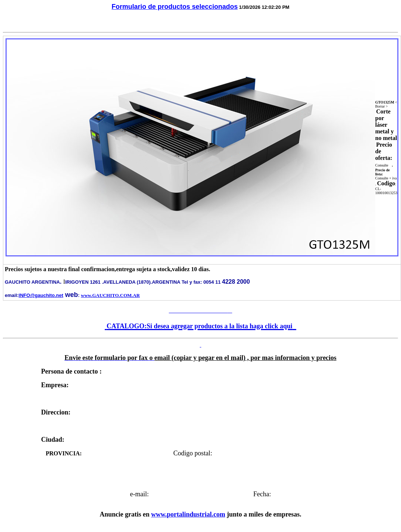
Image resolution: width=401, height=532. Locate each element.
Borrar (380, 106)
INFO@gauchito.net (41, 295)
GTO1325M (385, 102)
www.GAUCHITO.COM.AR (111, 295)
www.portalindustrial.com (188, 514)
